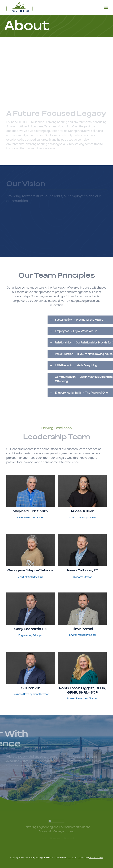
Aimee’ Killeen (83, 511)
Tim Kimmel (82, 629)
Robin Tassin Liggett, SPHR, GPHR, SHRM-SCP (82, 690)
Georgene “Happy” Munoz (30, 570)
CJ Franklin (31, 688)
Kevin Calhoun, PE (82, 570)
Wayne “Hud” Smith (30, 511)
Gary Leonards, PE (30, 629)
